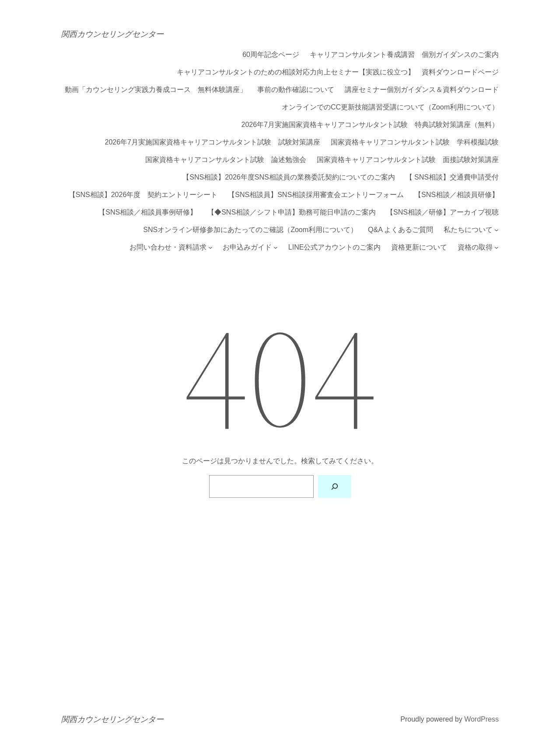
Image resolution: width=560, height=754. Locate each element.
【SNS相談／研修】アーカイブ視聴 (443, 212)
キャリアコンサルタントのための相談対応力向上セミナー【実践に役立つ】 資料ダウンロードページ (338, 72)
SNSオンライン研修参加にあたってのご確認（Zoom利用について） (250, 230)
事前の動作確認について (296, 90)
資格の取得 (475, 247)
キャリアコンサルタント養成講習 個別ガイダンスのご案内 (404, 55)
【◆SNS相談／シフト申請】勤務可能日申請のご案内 (292, 212)
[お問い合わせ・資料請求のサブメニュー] (210, 247)
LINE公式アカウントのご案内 (335, 247)
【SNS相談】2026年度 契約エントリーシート (143, 195)
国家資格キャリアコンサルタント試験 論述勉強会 (226, 160)
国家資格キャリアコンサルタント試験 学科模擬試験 (415, 142)
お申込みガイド (247, 247)
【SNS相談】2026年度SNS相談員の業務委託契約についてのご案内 (289, 177)
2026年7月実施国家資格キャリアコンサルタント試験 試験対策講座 (213, 142)
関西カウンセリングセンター (112, 34)
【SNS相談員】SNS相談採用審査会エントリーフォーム (316, 195)
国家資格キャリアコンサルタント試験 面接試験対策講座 (408, 160)
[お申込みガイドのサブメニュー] (276, 247)
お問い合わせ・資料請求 (168, 247)
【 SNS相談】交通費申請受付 (452, 177)
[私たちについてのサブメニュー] (497, 230)
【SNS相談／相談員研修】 (457, 195)
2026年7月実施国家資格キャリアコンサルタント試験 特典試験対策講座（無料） (370, 125)
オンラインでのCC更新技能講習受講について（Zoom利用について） (390, 107)
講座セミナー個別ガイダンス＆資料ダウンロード (422, 90)
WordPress (481, 719)
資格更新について (419, 247)
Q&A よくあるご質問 (401, 230)
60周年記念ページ (271, 55)
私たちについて (468, 230)
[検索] (335, 486)
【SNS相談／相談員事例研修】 (148, 212)
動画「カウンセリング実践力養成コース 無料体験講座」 (156, 90)
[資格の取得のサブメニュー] (497, 247)
